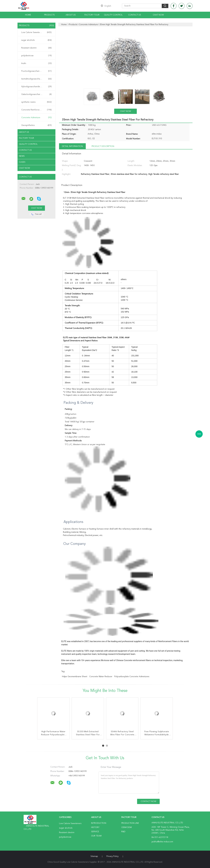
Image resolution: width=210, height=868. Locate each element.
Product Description (103, 146)
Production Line (130, 823)
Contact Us (135, 15)
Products (49, 15)
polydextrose (36, 56)
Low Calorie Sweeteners (36, 32)
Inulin (36, 63)
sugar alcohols (36, 40)
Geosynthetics (36, 125)
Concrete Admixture (36, 118)
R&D (123, 832)
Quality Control (113, 15)
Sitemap (94, 856)
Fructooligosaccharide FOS (36, 71)
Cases (22, 162)
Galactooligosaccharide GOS (36, 94)
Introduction (99, 823)
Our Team (96, 836)
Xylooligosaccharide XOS (36, 87)
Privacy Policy (113, 856)
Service (95, 832)
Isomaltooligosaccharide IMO (36, 79)
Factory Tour (92, 15)
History (95, 827)
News (22, 156)
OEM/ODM (127, 827)
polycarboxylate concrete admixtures (132, 677)
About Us (71, 15)
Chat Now (158, 15)
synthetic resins (36, 102)
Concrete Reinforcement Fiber (36, 110)
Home (28, 15)
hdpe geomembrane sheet (75, 677)
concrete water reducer (101, 677)
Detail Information (72, 146)
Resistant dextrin (36, 48)
